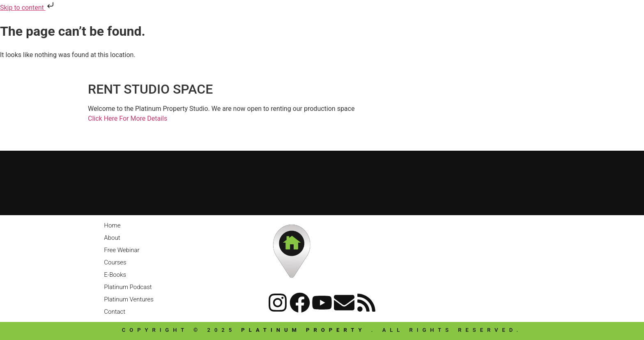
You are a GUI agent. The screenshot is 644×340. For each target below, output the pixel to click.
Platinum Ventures (129, 299)
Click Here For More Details (128, 118)
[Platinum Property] (322, 181)
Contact (115, 312)
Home (112, 225)
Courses (115, 262)
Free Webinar (122, 250)
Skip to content (28, 8)
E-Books (115, 275)
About (112, 238)
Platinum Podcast (128, 287)
